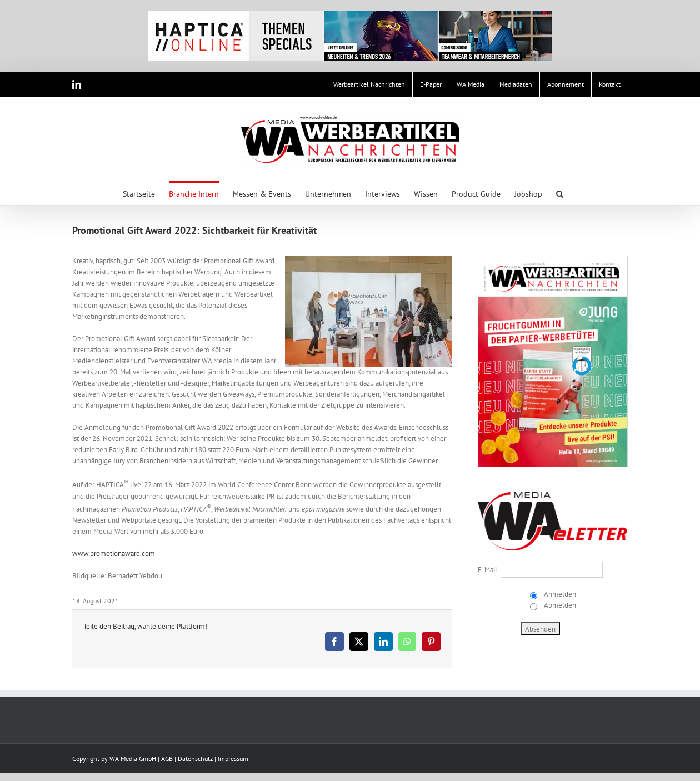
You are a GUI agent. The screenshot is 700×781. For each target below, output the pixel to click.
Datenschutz (195, 759)
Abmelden (559, 605)
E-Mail (487, 570)
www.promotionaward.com (114, 554)
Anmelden (559, 594)
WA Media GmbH (133, 759)
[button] (560, 193)
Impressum (233, 759)
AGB (167, 759)
